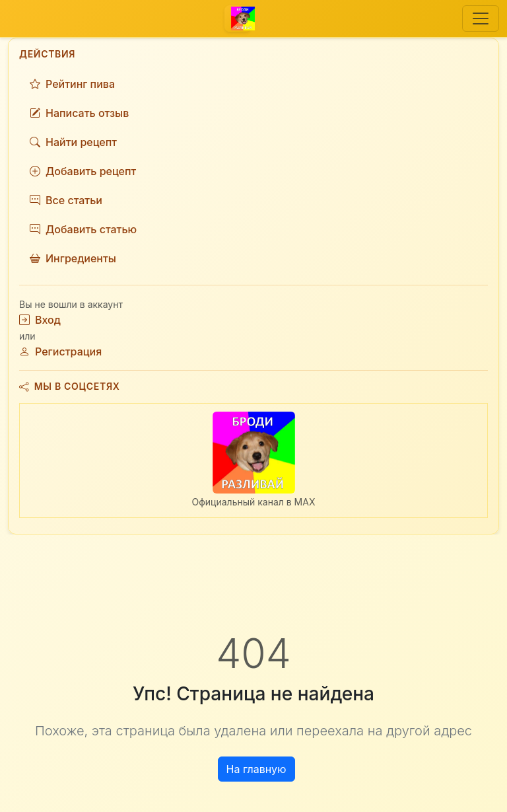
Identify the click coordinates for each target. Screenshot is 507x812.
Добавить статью (83, 229)
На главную (256, 769)
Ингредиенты (73, 258)
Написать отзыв (79, 113)
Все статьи (66, 200)
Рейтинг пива (72, 84)
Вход (40, 320)
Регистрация (60, 351)
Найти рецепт (73, 142)
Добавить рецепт (83, 171)
